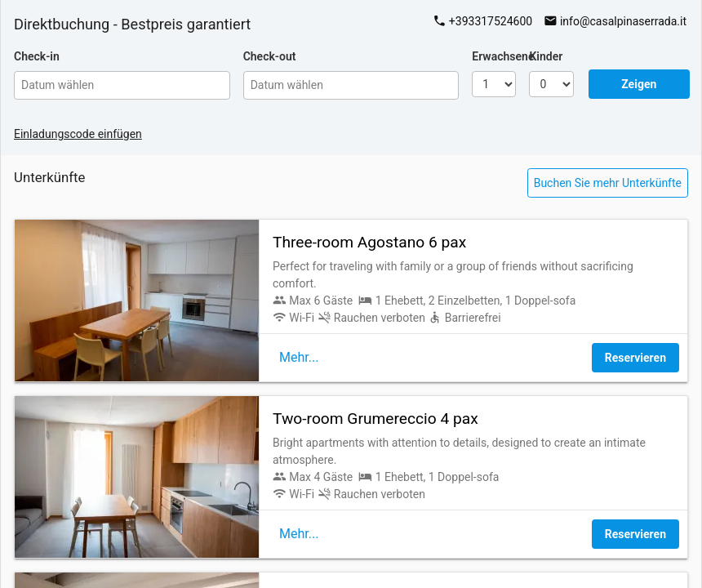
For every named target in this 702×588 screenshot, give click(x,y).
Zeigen (639, 84)
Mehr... (299, 357)
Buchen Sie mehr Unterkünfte (608, 183)
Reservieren (635, 358)
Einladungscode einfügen (78, 134)
